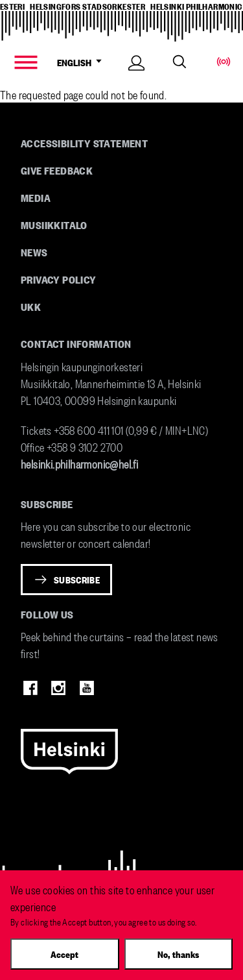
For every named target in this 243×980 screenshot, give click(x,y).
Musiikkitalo (54, 225)
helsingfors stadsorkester (87, 6)
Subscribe (77, 580)
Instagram (58, 688)
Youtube (87, 688)
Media (36, 197)
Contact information (76, 343)
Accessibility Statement (84, 143)
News (34, 252)
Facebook (30, 688)
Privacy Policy (59, 279)
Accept (64, 954)
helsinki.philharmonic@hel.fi (79, 463)
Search (179, 62)
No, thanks (178, 954)
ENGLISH (82, 62)
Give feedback (57, 170)
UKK (31, 306)
